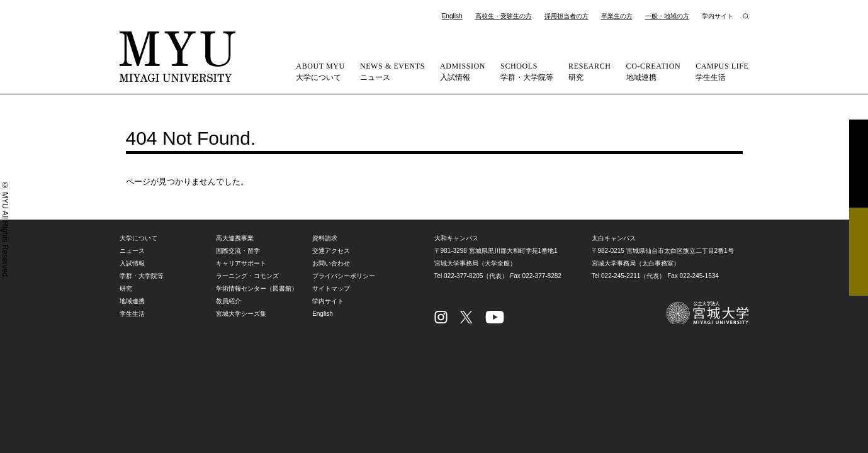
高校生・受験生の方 (504, 16)
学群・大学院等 (527, 71)
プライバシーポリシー (344, 276)
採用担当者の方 (566, 16)
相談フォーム (859, 252)
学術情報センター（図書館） (257, 288)
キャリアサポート (241, 263)
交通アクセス (331, 251)
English (452, 16)
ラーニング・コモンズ (247, 276)
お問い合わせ (331, 263)
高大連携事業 (235, 238)
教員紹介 (228, 301)
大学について (320, 71)
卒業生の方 (617, 16)
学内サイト (718, 16)
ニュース (392, 71)
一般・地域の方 (667, 16)
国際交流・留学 (238, 251)
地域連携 (654, 71)
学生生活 (722, 71)
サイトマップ (331, 288)
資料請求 (859, 164)
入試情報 (463, 71)
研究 (589, 71)
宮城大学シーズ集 (241, 314)
